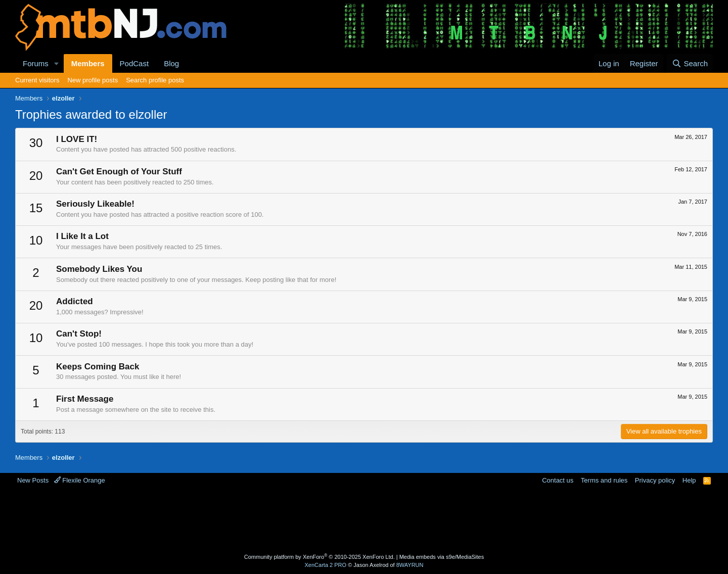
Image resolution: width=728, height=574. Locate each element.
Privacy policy (655, 480)
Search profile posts (155, 80)
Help (689, 480)
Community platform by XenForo (320, 557)
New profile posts (93, 80)
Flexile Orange (80, 480)
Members (88, 63)
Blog (171, 63)
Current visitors (37, 80)
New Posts (33, 480)
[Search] (690, 63)
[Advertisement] (324, 518)
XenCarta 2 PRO (326, 565)
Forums (36, 63)
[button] (57, 63)
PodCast (134, 63)
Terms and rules (604, 480)
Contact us (558, 480)
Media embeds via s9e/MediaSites (442, 557)
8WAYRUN (410, 565)
